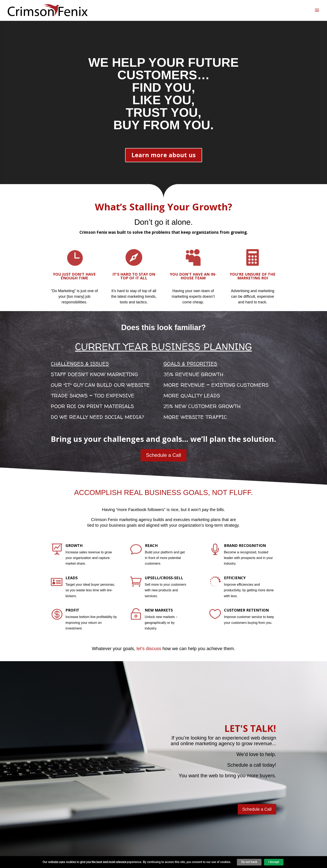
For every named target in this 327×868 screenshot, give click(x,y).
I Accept (274, 862)
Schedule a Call (163, 455)
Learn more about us (164, 155)
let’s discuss (149, 649)
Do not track (249, 862)
